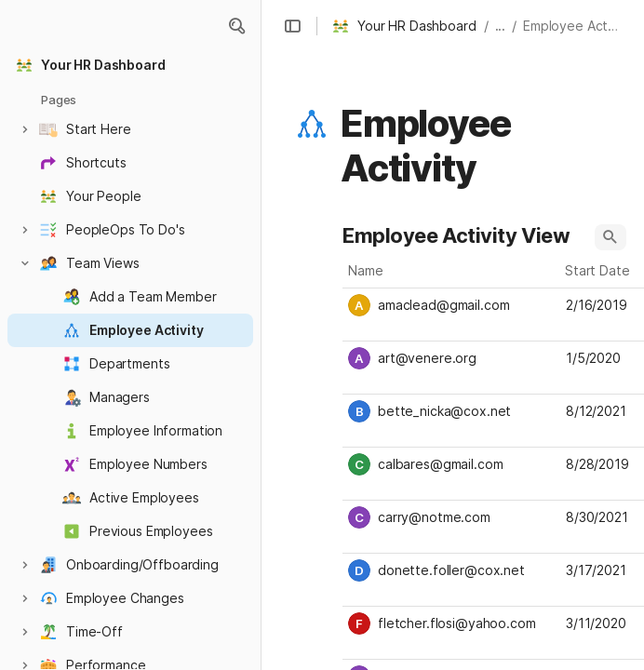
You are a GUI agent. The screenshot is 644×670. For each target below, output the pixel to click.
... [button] (501, 26)
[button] (236, 26)
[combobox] (451, 305)
